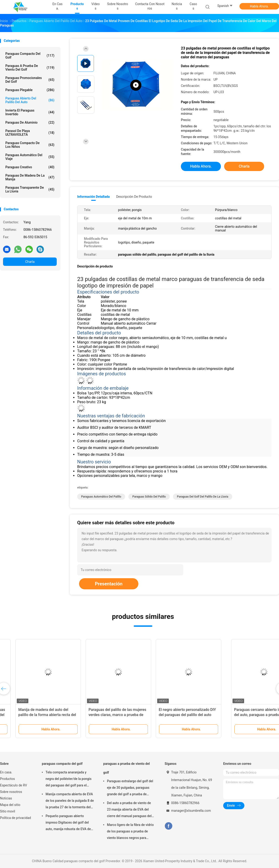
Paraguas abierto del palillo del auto (30, 100)
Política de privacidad (15, 818)
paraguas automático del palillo (101, 497)
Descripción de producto (134, 197)
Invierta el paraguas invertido (30, 112)
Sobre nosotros (11, 792)
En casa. (6, 772)
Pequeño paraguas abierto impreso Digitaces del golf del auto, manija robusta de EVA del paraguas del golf (69, 823)
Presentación (109, 584)
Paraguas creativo (30, 167)
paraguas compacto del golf (30, 56)
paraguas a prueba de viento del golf (30, 68)
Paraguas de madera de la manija (30, 177)
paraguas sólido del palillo (149, 497)
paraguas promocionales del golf (30, 80)
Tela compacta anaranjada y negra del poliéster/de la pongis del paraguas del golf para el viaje (68, 779)
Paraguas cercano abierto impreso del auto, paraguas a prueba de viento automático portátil (35, 715)
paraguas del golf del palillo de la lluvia (203, 497)
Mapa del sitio (10, 805)
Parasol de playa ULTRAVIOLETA (30, 133)
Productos (7, 779)
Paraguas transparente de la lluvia (30, 189)
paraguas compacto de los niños (30, 145)
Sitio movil (8, 811)
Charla (30, 262)
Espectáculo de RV (13, 785)
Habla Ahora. (259, 6)
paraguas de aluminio (30, 122)
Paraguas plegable (30, 90)
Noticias (6, 798)
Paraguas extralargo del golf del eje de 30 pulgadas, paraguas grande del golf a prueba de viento (130, 788)
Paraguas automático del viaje (30, 157)
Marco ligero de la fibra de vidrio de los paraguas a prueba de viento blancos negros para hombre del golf (130, 832)
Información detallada (93, 197)
